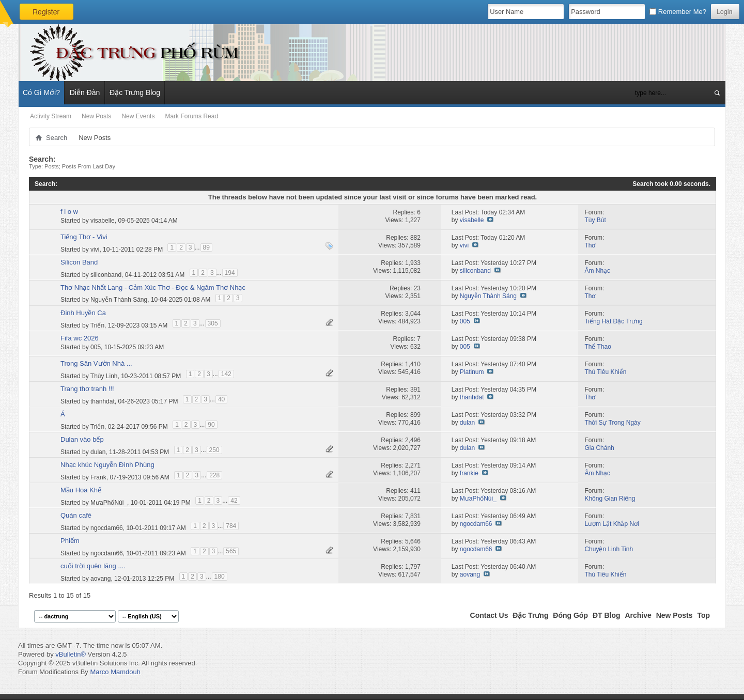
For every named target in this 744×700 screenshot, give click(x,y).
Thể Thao (598, 347)
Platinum (472, 372)
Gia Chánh (599, 448)
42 (234, 501)
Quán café (76, 515)
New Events (138, 116)
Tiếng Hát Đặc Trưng (613, 321)
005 (465, 321)
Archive (638, 615)
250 (214, 450)
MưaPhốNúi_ (109, 502)
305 (213, 323)
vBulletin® (71, 654)
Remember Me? (678, 12)
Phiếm (70, 541)
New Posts (96, 116)
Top (703, 615)
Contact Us (489, 615)
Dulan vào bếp (82, 439)
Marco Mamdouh (115, 672)
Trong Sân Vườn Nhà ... (96, 363)
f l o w (69, 212)
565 (231, 551)
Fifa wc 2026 (80, 338)
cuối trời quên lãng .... (93, 566)
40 (221, 399)
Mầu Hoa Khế (81, 490)
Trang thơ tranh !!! (87, 389)
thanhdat (103, 401)
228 (214, 475)
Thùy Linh (104, 376)
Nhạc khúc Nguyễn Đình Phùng (107, 465)
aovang (100, 578)
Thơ (590, 245)
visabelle (103, 221)
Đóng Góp (570, 615)
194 (230, 273)
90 (211, 425)
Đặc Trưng (530, 615)
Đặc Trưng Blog (135, 92)
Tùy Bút (595, 220)
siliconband (106, 274)
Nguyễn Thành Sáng (119, 300)
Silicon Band (79, 262)
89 (206, 247)
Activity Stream (51, 116)
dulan (467, 423)
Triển (97, 325)
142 (226, 374)
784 (231, 526)
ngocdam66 (107, 527)
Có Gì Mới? (41, 92)
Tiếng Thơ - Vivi (84, 237)
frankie (469, 473)
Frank (98, 477)
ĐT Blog (607, 615)
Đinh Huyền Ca (83, 313)
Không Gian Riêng (610, 499)
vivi (95, 249)
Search (57, 138)
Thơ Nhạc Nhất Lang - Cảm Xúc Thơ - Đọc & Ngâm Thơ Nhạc (153, 287)
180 (220, 577)
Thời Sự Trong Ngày (612, 423)
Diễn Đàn (85, 92)
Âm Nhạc (597, 271)
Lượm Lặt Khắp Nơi (611, 524)
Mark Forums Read (191, 116)
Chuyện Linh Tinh (609, 549)
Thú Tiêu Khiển (605, 372)
